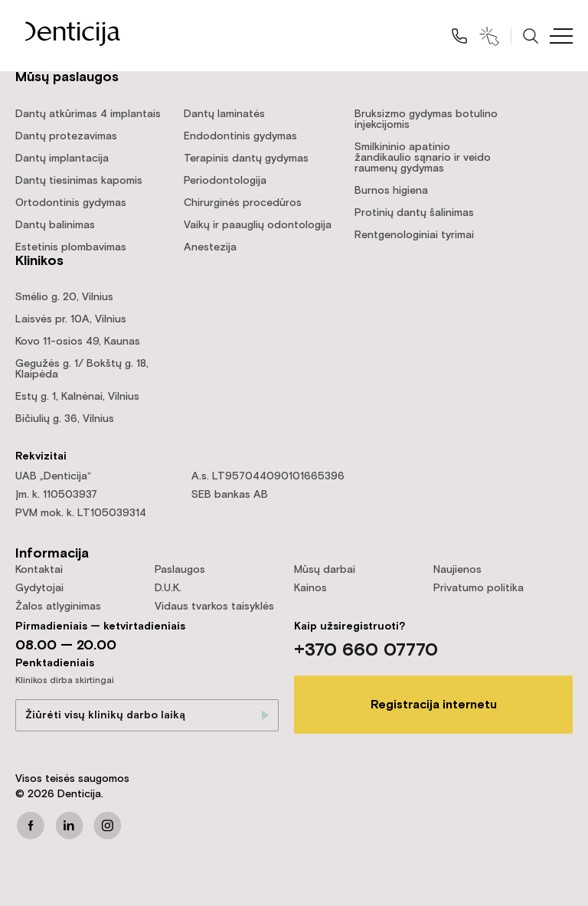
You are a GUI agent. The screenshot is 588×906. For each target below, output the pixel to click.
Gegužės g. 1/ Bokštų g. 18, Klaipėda (82, 369)
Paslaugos (180, 570)
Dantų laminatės (224, 114)
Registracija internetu (434, 705)
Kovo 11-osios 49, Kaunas (78, 342)
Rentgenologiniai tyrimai (414, 235)
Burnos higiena (391, 191)
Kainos (310, 588)
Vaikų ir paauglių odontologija (258, 225)
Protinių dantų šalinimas (414, 213)
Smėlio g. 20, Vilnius (64, 297)
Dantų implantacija (62, 159)
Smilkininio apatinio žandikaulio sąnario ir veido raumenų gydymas (423, 158)
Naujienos (457, 570)
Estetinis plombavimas (71, 247)
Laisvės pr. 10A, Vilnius (71, 319)
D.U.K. (168, 588)
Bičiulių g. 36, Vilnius (65, 419)
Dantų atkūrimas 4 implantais (88, 114)
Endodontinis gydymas (240, 136)
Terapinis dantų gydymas (246, 159)
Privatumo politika (479, 588)
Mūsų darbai (325, 570)
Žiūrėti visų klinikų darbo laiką (105, 715)
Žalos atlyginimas (58, 607)
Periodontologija (225, 181)
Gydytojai (39, 588)
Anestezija (210, 247)
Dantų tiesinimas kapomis (79, 181)
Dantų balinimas (55, 225)
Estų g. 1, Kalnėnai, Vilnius (77, 397)
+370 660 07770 (366, 650)
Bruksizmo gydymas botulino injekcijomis (426, 119)
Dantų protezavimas (66, 136)
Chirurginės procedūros (243, 203)
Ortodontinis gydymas (71, 203)
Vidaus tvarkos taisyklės (214, 607)
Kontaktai (39, 570)
